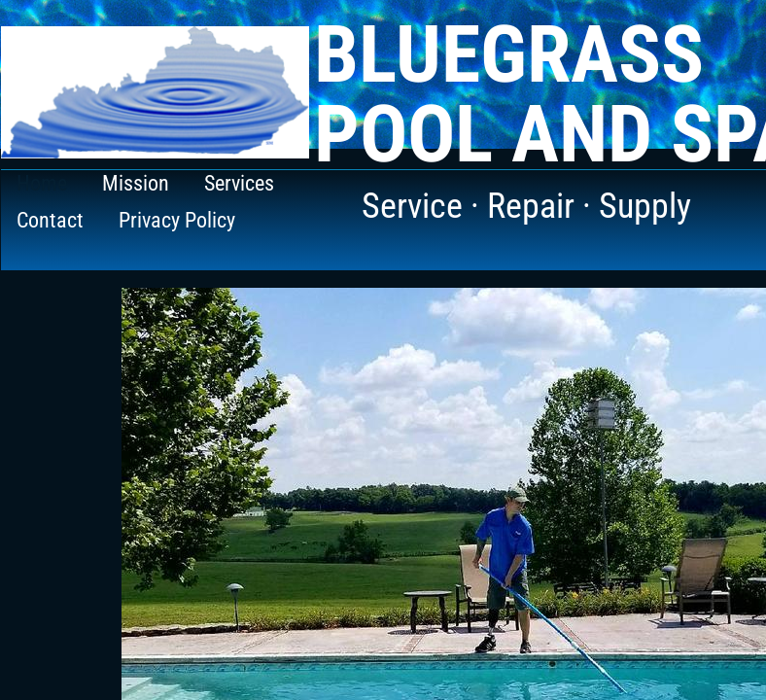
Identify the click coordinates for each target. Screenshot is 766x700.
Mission (136, 183)
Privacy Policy (177, 220)
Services (239, 183)
